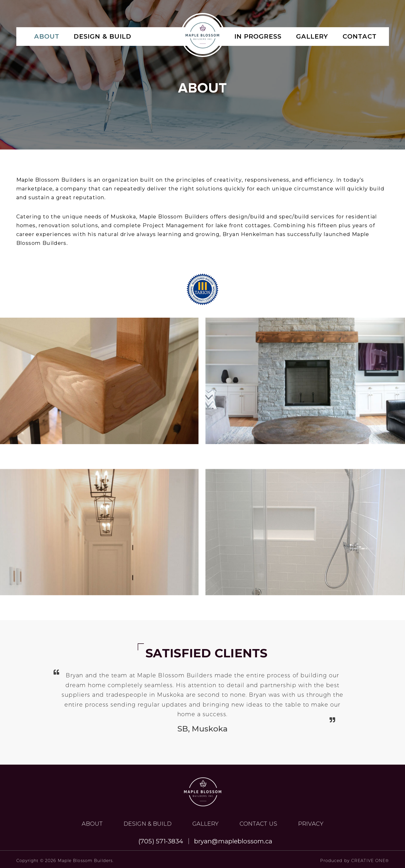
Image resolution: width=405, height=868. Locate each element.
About (47, 36)
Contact (360, 36)
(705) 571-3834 (161, 841)
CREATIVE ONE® (370, 861)
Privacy (237, 808)
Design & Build (102, 36)
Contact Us (220, 808)
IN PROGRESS (258, 36)
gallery (312, 36)
